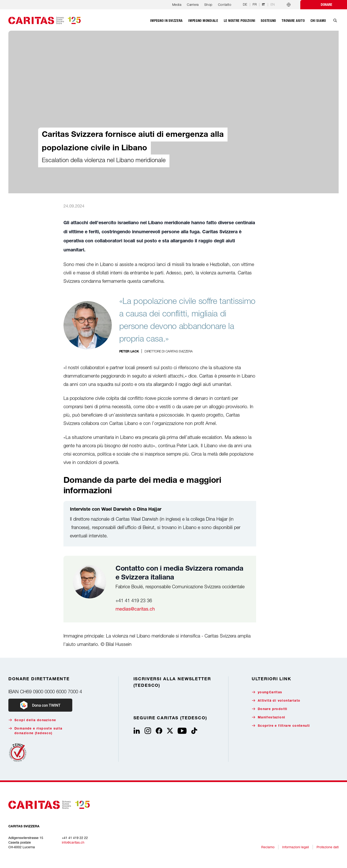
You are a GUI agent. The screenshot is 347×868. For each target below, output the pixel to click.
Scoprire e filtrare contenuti (281, 726)
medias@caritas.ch (135, 609)
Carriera (193, 5)
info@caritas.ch (73, 842)
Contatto (225, 5)
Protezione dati (328, 847)
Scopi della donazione (32, 720)
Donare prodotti (270, 709)
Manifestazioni (269, 717)
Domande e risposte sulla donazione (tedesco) (35, 731)
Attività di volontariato (276, 701)
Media (177, 5)
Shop (208, 5)
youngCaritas (267, 692)
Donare (326, 5)
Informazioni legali (296, 847)
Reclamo (268, 847)
